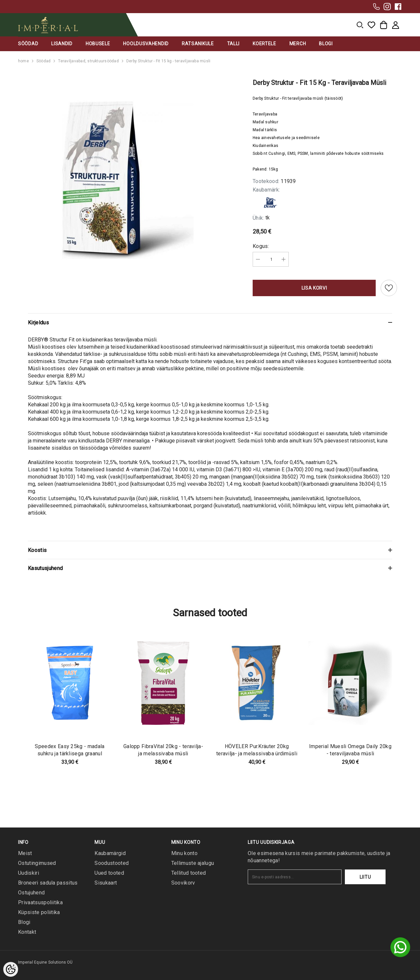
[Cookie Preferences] (11, 969)
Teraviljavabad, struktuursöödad (88, 61)
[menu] (360, 25)
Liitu (365, 877)
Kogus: (261, 246)
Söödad (43, 61)
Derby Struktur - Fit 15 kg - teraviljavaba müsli (168, 61)
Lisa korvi (314, 288)
